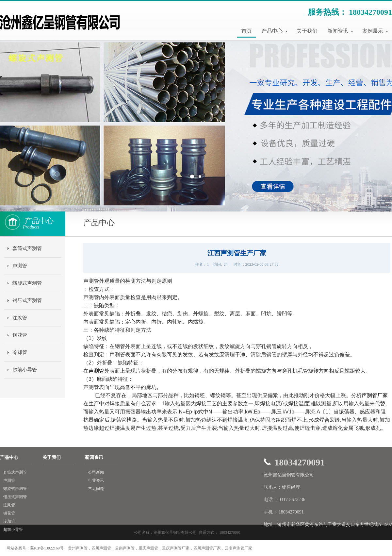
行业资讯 (96, 480)
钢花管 (20, 335)
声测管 (20, 266)
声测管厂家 (375, 395)
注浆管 (20, 318)
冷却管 (20, 352)
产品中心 (274, 31)
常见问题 (96, 489)
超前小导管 (25, 370)
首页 (247, 31)
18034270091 (370, 12)
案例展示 (375, 31)
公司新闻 (96, 472)
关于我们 (307, 31)
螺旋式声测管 (27, 283)
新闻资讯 (340, 31)
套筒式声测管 (27, 248)
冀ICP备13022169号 (47, 548)
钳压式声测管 (27, 300)
